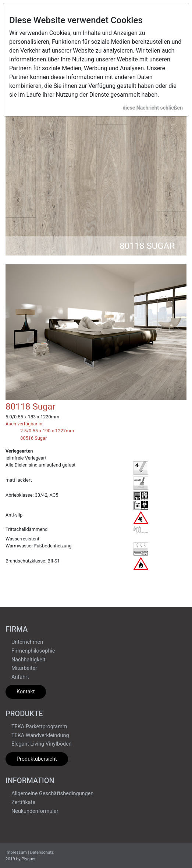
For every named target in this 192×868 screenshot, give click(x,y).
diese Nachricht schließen (153, 108)
